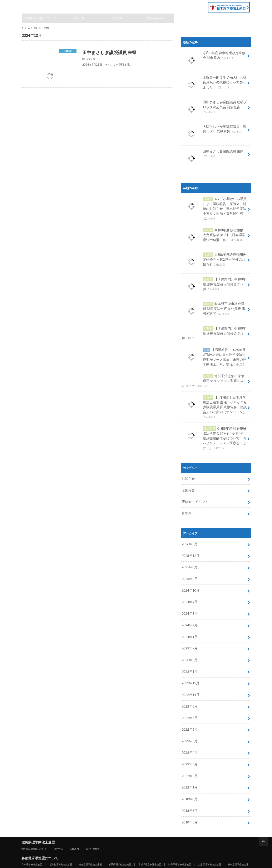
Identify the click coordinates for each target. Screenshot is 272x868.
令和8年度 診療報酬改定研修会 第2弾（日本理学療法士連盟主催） (214, 229)
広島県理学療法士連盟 (58, 841)
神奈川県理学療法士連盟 (57, 826)
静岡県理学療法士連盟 (103, 831)
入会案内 (117, 19)
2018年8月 (189, 753)
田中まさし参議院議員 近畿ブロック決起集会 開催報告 (214, 106)
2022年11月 (189, 657)
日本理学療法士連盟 (34, 816)
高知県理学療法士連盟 (228, 841)
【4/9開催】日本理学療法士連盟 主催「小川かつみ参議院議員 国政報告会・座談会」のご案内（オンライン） (214, 392)
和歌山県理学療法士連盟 (148, 836)
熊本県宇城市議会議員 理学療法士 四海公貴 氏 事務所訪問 (214, 302)
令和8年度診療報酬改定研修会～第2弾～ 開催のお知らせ (214, 253)
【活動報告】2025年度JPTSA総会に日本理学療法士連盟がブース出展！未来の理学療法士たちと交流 (214, 347)
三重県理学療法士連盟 (171, 831)
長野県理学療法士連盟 (35, 831)
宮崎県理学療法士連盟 (205, 846)
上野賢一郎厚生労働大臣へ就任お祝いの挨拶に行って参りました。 (214, 84)
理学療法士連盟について (41, 19)
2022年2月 (189, 732)
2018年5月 (189, 774)
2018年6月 (189, 764)
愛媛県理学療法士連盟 (194, 841)
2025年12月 (189, 528)
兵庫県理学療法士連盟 (79, 836)
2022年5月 (189, 699)
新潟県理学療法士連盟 (92, 826)
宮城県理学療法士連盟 (168, 816)
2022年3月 (189, 721)
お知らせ (187, 456)
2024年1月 (189, 603)
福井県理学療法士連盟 (194, 826)
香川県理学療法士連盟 (160, 841)
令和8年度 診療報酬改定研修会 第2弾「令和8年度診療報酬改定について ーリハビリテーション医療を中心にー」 (213, 417)
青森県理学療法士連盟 (100, 816)
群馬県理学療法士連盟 (147, 821)
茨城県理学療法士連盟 (79, 821)
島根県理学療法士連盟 (217, 836)
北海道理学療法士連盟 (66, 816)
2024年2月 (189, 593)
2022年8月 (189, 667)
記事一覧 (79, 19)
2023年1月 (189, 635)
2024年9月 (189, 571)
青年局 (186, 488)
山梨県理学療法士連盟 (228, 826)
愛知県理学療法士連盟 (137, 831)
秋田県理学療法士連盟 (202, 816)
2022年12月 (189, 646)
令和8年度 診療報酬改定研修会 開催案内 (214, 58)
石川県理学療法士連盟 (160, 826)
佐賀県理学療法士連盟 (69, 846)
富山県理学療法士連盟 (126, 826)
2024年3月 (189, 582)
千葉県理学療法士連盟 (214, 821)
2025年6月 (189, 539)
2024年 (38, 29)
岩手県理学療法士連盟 (134, 816)
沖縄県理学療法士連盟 (47, 851)
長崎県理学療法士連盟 (103, 846)
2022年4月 (189, 710)
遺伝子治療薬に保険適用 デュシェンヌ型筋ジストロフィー (214, 369)
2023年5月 (189, 625)
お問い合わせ (155, 19)
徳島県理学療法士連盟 (126, 841)
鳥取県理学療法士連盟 (183, 836)
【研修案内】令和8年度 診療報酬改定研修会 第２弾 (213, 278)
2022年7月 (189, 678)
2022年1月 (189, 742)
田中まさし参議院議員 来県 (210, 155)
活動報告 (187, 467)
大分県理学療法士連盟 (171, 846)
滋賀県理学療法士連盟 (49, 6)
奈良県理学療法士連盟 (113, 836)
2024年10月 (189, 560)
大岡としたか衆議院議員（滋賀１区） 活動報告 (214, 131)
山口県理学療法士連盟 (92, 841)
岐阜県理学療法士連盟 (69, 831)
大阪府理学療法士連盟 (45, 836)
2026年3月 (189, 518)
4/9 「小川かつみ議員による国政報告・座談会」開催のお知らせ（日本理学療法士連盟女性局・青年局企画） (214, 206)
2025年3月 (189, 550)
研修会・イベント (193, 477)
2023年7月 (189, 614)
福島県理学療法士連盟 (45, 821)
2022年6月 (189, 689)
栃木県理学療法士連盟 (113, 821)
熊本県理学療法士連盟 (137, 846)
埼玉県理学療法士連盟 (180, 821)
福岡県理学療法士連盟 (35, 846)
